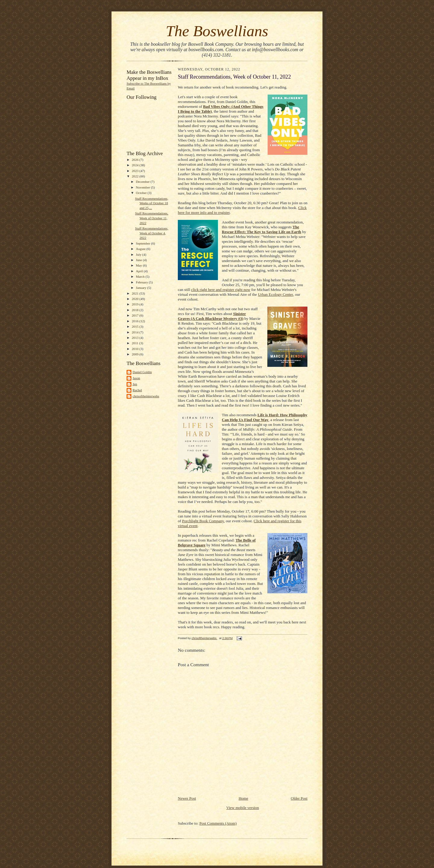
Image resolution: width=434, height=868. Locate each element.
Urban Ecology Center (275, 294)
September (144, 243)
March (141, 276)
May (139, 265)
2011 (135, 343)
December (143, 182)
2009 (135, 354)
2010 (135, 349)
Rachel (137, 390)
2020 (135, 299)
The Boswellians (217, 31)
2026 (135, 160)
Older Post (299, 798)
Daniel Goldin (142, 372)
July (139, 254)
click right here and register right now (221, 290)
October (142, 193)
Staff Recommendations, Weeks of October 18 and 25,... (152, 203)
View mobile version (243, 808)
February (142, 282)
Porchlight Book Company (203, 521)
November (143, 187)
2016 (135, 321)
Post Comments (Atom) (218, 823)
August (141, 249)
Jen (135, 384)
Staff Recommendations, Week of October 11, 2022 (152, 218)
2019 (135, 304)
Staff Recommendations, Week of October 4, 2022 (152, 233)
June (139, 260)
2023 (135, 171)
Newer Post (187, 798)
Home (244, 798)
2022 (135, 176)
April (140, 271)
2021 (135, 293)
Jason (136, 378)
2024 (135, 165)
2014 (135, 332)
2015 (135, 326)
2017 (135, 315)
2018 (135, 310)
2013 (135, 338)
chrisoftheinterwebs (146, 396)
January (142, 288)
